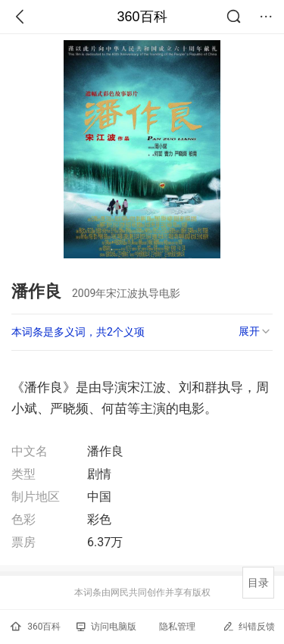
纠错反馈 (249, 626)
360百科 (142, 17)
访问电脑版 (106, 627)
